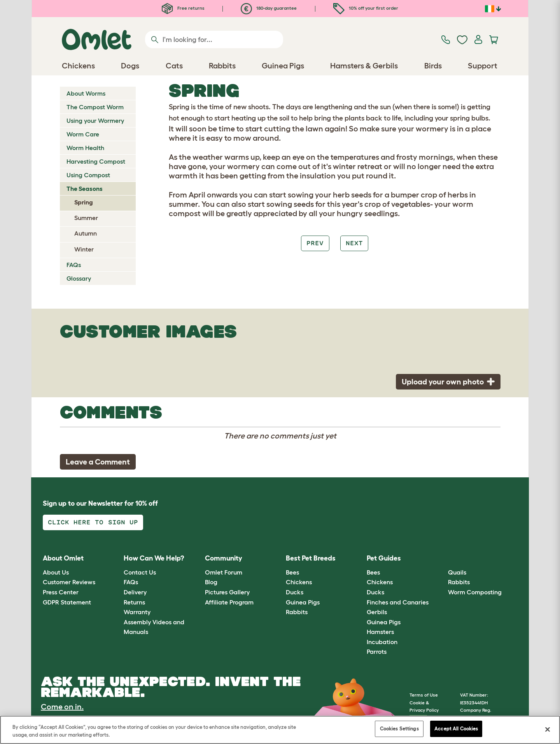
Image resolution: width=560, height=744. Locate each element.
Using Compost (88, 175)
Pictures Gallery (227, 592)
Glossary (79, 278)
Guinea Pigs (303, 602)
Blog (211, 582)
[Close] (548, 729)
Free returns (183, 8)
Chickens (299, 582)
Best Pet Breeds (311, 558)
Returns (134, 602)
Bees (292, 572)
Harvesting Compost (96, 161)
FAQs (74, 265)
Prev (315, 243)
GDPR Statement (67, 602)
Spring (84, 202)
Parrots (377, 651)
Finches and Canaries (398, 602)
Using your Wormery (95, 121)
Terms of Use (424, 695)
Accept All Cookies (456, 729)
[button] (442, 559)
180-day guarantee (269, 8)
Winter (84, 249)
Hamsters (380, 632)
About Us (56, 572)
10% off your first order (366, 8)
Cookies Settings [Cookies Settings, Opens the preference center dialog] (399, 729)
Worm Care (83, 134)
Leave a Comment (98, 462)
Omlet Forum (224, 572)
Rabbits (297, 612)
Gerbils (377, 612)
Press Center (61, 592)
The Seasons (85, 189)
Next (354, 243)
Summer (86, 218)
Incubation (382, 642)
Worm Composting (475, 592)
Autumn (86, 233)
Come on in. (62, 707)
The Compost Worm (95, 107)
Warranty (137, 612)
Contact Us (140, 572)
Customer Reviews (69, 582)
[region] (280, 730)
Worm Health (85, 148)
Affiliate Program (229, 602)
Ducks (295, 592)
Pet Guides (384, 558)
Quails (457, 572)
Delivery (135, 592)
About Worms (86, 93)
